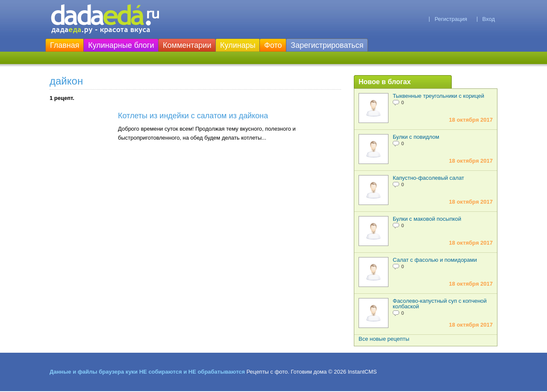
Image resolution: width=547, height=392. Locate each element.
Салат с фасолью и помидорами (435, 260)
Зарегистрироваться (327, 45)
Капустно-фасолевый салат (428, 178)
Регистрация (451, 19)
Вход (489, 19)
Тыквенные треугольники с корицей (438, 96)
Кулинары (238, 45)
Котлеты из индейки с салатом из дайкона (193, 116)
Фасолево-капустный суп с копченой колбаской (440, 304)
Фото (273, 45)
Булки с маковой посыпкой (427, 219)
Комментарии (187, 45)
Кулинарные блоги (121, 45)
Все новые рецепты (384, 339)
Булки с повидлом (416, 137)
